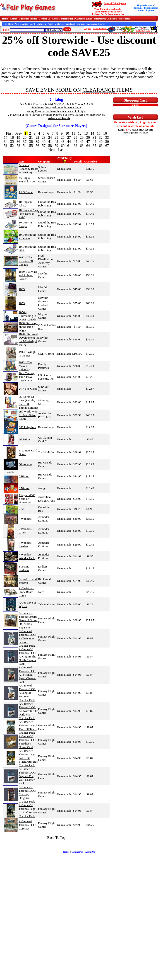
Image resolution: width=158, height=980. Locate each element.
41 (50, 142)
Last (61, 150)
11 (73, 133)
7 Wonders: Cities (25, 531)
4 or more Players (73, 115)
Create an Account (141, 130)
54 (25, 146)
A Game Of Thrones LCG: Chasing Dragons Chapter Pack (27, 794)
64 (88, 146)
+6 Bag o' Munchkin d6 (27, 180)
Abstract (71, 24)
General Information (63, 19)
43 (63, 142)
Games (13, 19)
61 (69, 146)
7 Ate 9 (23, 509)
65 (94, 146)
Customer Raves (84, 19)
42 (56, 142)
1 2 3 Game (26, 192)
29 (82, 137)
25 (56, 137)
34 (6, 142)
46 (82, 142)
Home (5, 19)
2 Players (60, 24)
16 (105, 133)
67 (107, 146)
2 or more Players (30, 115)
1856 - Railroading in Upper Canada (27, 316)
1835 (22, 289)
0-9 (91, 104)
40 (44, 142)
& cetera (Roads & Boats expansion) (28, 169)
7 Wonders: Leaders (25, 545)
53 (18, 146)
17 (6, 137)
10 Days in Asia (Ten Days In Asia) (28, 214)
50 (107, 142)
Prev (18, 133)
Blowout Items (73, 107)
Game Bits (112, 19)
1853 (22, 303)
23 (44, 137)
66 (101, 146)
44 (69, 142)
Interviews (99, 19)
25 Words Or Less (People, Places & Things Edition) (28, 402)
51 (6, 146)
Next (52, 150)
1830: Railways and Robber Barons (28, 275)
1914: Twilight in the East (27, 354)
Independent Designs (74, 111)
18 (12, 137)
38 (31, 142)
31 (94, 137)
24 (50, 137)
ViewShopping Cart (143, 29)
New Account (100, 28)
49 (101, 142)
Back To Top (56, 838)
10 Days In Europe (25, 224)
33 (107, 137)
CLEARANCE (99, 90)
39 (37, 142)
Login (122, 130)
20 (25, 137)
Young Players (35, 111)
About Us (90, 852)
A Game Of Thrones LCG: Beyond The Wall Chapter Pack (27, 776)
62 (75, 146)
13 (86, 133)
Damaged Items (54, 107)
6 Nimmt (24, 488)
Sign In (88, 28)
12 (80, 133)
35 (12, 142)
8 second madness (24, 568)
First (9, 133)
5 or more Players (95, 115)
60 (63, 146)
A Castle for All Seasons (28, 581)
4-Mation (24, 439)
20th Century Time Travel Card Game (26, 377)
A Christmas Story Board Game (26, 592)
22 (37, 137)
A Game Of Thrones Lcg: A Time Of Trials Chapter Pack (28, 727)
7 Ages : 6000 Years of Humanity (27, 499)
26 (63, 137)
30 (88, 137)
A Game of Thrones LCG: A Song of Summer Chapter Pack (27, 693)
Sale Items (38, 107)
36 (18, 142)
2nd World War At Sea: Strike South (28, 415)
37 (25, 142)
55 (31, 146)
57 (44, 146)
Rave (119, 12)
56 (37, 146)
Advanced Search (96, 24)
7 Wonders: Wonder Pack (27, 556)
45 (75, 142)
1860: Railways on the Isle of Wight (28, 327)
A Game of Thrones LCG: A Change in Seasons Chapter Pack (27, 638)
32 (101, 137)
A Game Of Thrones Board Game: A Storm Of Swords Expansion (28, 620)
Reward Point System (115, 3)
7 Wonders (25, 519)
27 (69, 137)
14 (92, 133)
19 (18, 137)
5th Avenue (25, 464)
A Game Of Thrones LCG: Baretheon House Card (27, 742)
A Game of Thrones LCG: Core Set (27, 825)
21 (31, 137)
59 (56, 146)
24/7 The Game (28, 389)
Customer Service (28, 19)
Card (32, 24)
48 (94, 142)
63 (82, 146)
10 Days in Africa (25, 204)
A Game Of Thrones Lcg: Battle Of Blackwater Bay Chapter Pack (28, 758)
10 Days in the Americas (27, 237)
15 (99, 133)
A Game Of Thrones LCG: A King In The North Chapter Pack (27, 656)
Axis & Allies (21, 24)
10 (67, 133)
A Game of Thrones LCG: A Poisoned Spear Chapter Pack (27, 675)
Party (50, 24)
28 (75, 137)
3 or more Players (51, 115)
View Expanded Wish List (135, 133)
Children (41, 24)
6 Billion (24, 476)
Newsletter (125, 19)
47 (88, 142)
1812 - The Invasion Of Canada (26, 261)
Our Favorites (53, 111)
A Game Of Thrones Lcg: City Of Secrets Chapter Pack (28, 811)
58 (50, 146)
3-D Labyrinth (27, 427)
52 (12, 146)
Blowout (81, 24)
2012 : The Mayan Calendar (25, 366)
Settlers (9, 24)
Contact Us (44, 19)
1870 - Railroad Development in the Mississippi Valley (28, 339)
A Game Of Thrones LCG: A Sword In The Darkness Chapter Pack (28, 711)
